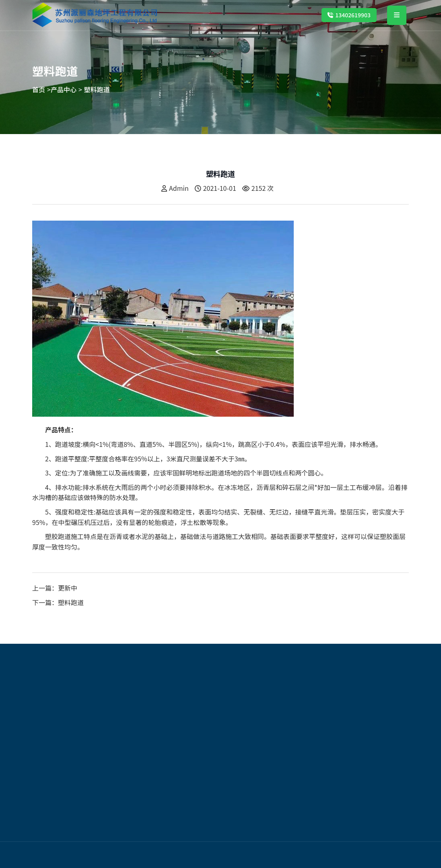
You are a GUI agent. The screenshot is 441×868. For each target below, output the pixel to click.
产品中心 (64, 90)
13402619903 (349, 15)
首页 (39, 90)
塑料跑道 (97, 90)
